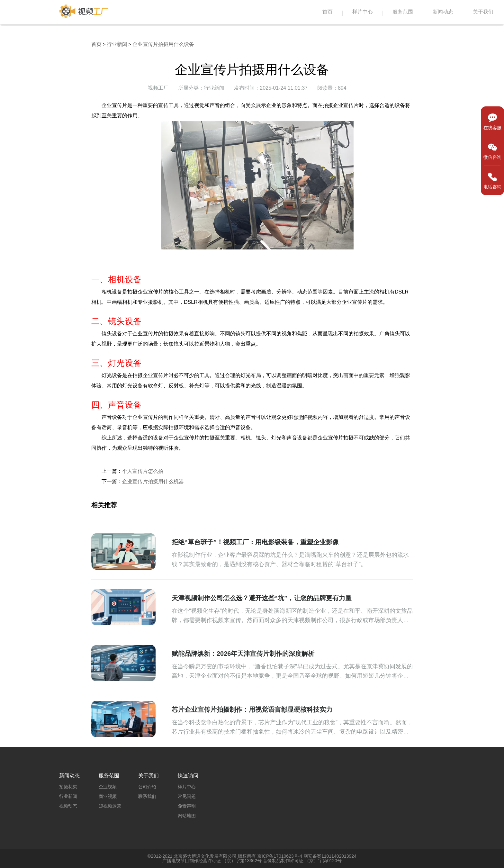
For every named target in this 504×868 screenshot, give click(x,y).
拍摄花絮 (68, 787)
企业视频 (108, 787)
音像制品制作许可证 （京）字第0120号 (302, 861)
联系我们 (147, 796)
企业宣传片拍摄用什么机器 (153, 481)
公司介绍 (147, 787)
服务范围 (403, 12)
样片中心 (363, 12)
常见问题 (187, 796)
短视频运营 (110, 806)
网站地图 (187, 816)
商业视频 (108, 796)
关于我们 (483, 12)
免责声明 (187, 806)
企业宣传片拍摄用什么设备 (163, 44)
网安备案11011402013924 (330, 856)
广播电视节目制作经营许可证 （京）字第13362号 (212, 861)
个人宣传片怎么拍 (143, 471)
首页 (328, 12)
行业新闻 (117, 44)
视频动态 (68, 806)
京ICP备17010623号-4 (280, 856)
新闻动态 (443, 12)
